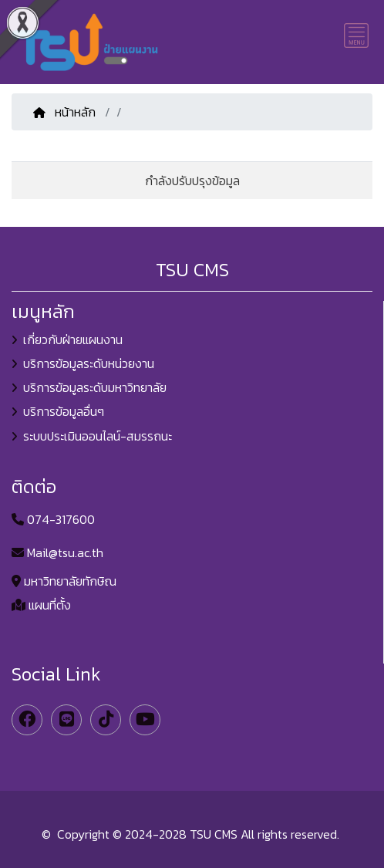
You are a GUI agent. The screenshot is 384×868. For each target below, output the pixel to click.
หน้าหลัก (66, 112)
